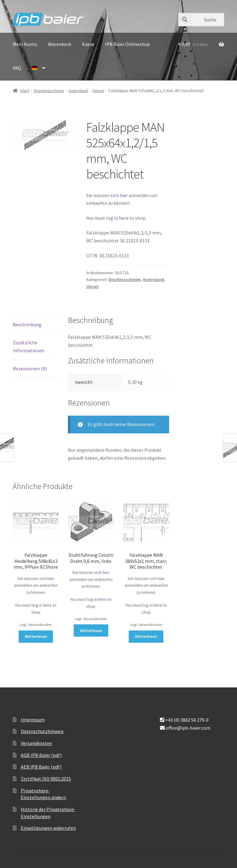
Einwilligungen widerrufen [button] (48, 828)
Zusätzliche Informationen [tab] (29, 346)
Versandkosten (36, 743)
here (124, 218)
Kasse (88, 44)
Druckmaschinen (49, 91)
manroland (78, 91)
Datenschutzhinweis (42, 731)
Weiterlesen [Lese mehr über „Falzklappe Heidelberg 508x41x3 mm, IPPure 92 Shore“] (36, 636)
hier (124, 195)
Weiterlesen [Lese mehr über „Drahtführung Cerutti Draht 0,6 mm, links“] (91, 630)
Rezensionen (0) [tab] (30, 369)
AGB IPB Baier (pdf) (41, 755)
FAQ (17, 68)
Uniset (98, 91)
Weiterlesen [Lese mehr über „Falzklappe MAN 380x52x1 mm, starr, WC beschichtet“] (146, 636)
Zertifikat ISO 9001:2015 (46, 779)
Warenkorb (60, 44)
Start (24, 91)
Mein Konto (25, 44)
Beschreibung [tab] (27, 324)
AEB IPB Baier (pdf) (41, 767)
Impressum (33, 720)
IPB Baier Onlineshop (127, 44)
